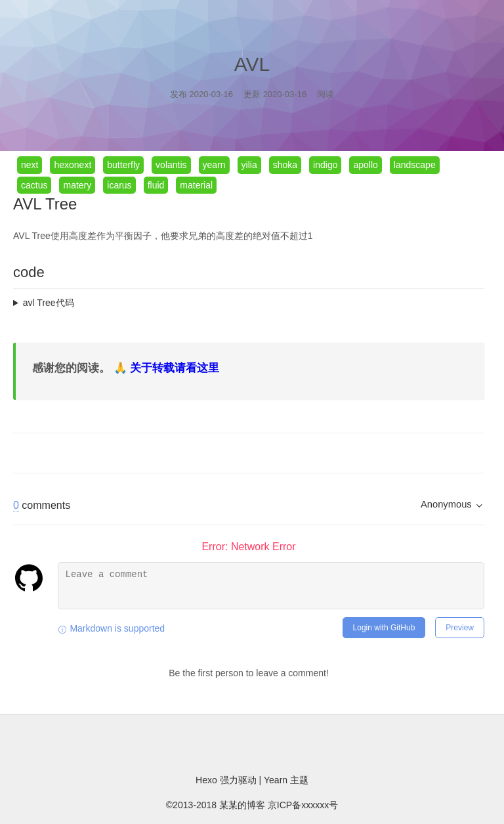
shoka (285, 165)
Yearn (277, 780)
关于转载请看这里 (175, 368)
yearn (214, 165)
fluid (156, 185)
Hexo (208, 780)
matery (77, 185)
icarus (119, 185)
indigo (325, 165)
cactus (34, 185)
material (196, 185)
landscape (415, 165)
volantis (171, 165)
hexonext (73, 165)
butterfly (123, 165)
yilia (249, 165)
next (30, 165)
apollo (365, 165)
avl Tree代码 (49, 303)
